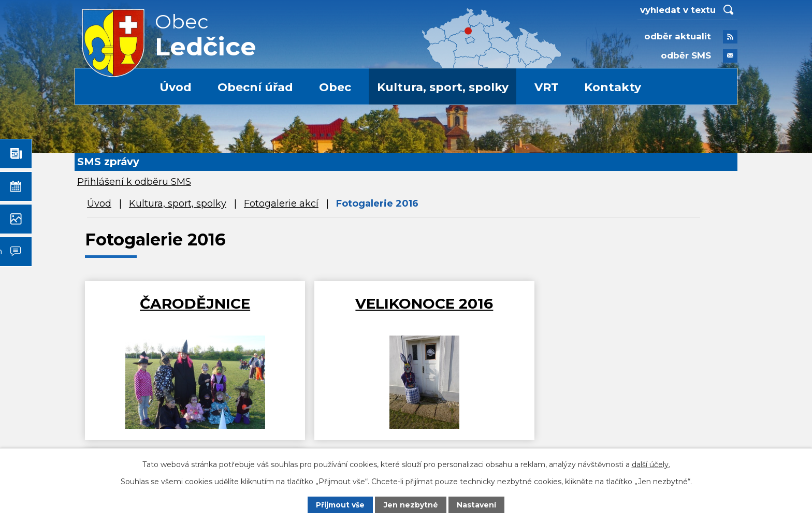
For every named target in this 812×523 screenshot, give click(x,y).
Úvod (176, 87)
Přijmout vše (340, 505)
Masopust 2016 (622, 303)
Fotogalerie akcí (281, 204)
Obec (335, 87)
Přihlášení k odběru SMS (134, 182)
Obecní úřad (255, 87)
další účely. (651, 464)
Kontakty (613, 87)
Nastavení (476, 505)
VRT (547, 87)
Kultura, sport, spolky (443, 87)
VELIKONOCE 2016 (405, 303)
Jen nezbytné (411, 505)
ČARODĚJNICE (189, 303)
